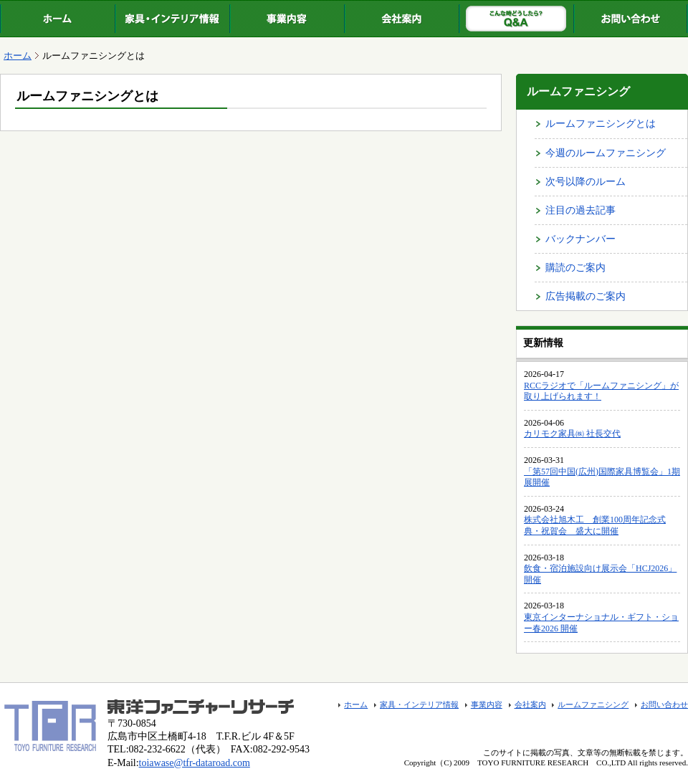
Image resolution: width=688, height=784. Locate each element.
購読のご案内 (575, 268)
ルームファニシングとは (601, 124)
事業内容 (287, 19)
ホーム (57, 19)
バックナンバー (580, 239)
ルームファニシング (516, 19)
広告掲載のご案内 (586, 296)
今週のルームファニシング (606, 153)
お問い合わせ (631, 19)
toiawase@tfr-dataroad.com (195, 763)
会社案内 (401, 19)
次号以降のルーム (586, 182)
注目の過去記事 (580, 210)
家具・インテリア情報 (172, 19)
